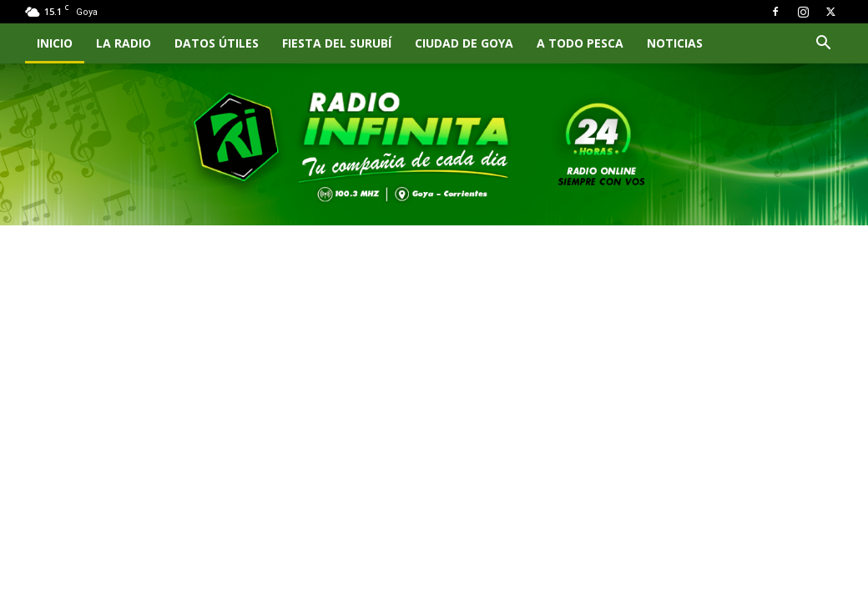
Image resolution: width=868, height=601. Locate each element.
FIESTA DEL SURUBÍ (337, 43)
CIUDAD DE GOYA (464, 43)
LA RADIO (124, 43)
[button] (823, 45)
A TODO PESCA (580, 43)
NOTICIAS (675, 43)
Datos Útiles (217, 43)
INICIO (55, 43)
